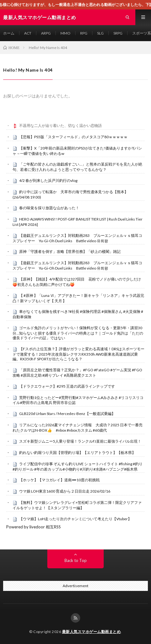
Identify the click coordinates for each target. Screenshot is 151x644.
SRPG (118, 33)
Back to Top (76, 560)
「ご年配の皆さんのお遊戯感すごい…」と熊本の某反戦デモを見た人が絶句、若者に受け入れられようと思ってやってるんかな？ (77, 167)
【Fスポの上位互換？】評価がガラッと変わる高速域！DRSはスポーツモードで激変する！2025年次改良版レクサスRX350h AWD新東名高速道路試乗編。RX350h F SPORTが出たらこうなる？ (78, 354)
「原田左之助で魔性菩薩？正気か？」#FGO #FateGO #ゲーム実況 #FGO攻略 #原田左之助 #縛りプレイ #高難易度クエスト (77, 373)
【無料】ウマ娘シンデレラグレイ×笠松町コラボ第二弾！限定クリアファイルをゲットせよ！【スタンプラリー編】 (77, 505)
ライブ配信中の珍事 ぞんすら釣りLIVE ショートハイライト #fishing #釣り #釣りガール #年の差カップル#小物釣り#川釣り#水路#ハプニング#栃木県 (78, 467)
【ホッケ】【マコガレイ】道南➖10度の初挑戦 (59, 480)
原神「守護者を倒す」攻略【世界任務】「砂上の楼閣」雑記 (70, 251)
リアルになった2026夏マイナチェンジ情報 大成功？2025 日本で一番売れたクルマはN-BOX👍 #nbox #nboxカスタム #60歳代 (78, 428)
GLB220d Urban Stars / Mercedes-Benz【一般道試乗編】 (67, 414)
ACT (28, 33)
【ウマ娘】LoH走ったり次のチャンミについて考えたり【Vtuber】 (75, 519)
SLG (100, 33)
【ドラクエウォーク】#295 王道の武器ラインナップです (67, 386)
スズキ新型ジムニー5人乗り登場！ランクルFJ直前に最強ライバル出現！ (80, 441)
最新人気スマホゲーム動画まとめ (91, 632)
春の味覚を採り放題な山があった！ (49, 208)
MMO (65, 33)
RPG (84, 33)
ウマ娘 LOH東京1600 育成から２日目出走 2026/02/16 (65, 491)
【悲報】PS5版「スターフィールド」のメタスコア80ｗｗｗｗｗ (73, 137)
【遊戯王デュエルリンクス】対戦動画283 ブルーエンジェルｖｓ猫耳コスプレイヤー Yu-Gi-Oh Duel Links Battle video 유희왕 (77, 238)
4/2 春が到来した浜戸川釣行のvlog (48, 180)
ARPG (46, 33)
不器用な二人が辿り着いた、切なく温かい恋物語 (60, 126)
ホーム (9, 33)
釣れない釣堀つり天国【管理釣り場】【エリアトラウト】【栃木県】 (77, 453)
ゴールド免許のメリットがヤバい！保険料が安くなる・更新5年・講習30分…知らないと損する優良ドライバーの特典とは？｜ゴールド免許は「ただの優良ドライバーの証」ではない (78, 333)
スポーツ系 (142, 33)
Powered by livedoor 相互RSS (34, 527)
